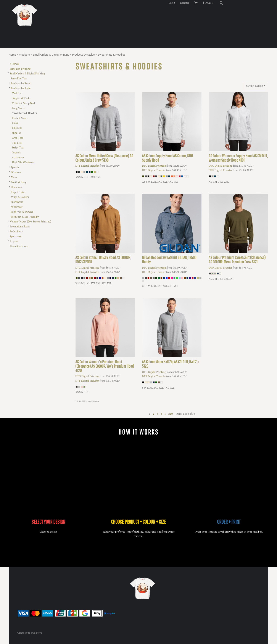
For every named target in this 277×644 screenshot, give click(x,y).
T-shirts (17, 94)
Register (185, 3)
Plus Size (17, 128)
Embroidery (16, 232)
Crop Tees (17, 138)
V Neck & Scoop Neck (24, 103)
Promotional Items (20, 227)
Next (171, 414)
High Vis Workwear (23, 163)
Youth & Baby (19, 182)
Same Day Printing (20, 69)
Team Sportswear (19, 246)
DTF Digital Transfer (87, 166)
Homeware (17, 187)
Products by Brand (21, 84)
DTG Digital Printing (154, 166)
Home (12, 55)
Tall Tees (17, 143)
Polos (15, 123)
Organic (16, 153)
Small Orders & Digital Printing (51, 55)
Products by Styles (83, 55)
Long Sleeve (18, 108)
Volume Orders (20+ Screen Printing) (30, 222)
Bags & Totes (18, 192)
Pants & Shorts (20, 118)
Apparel (14, 241)
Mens (14, 177)
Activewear (18, 158)
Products (24, 55)
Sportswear (17, 202)
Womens (16, 172)
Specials (15, 168)
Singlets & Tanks (21, 98)
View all (14, 64)
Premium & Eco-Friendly (25, 217)
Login (172, 3)
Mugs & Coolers (20, 197)
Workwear (17, 207)
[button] (209, 3)
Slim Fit (16, 133)
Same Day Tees (19, 79)
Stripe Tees (18, 148)
